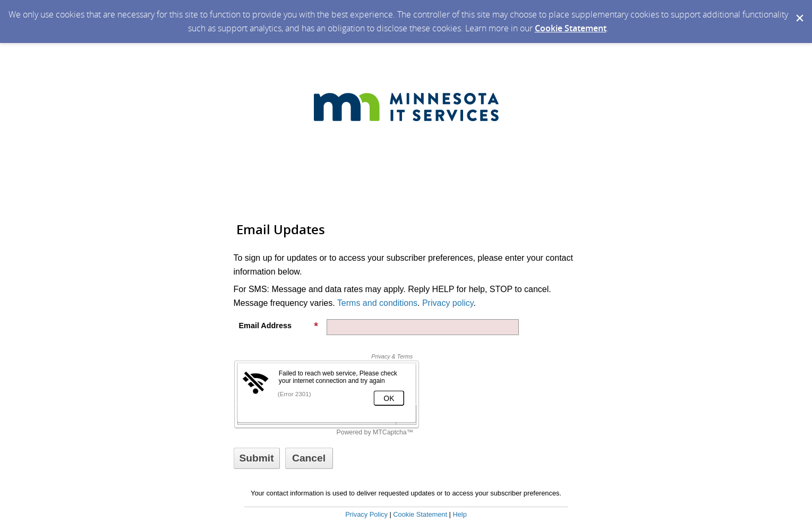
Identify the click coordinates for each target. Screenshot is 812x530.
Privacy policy (448, 303)
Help (459, 514)
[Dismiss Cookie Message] (799, 10)
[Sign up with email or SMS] (257, 458)
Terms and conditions (377, 303)
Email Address (279, 326)
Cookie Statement (571, 28)
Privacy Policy (366, 514)
